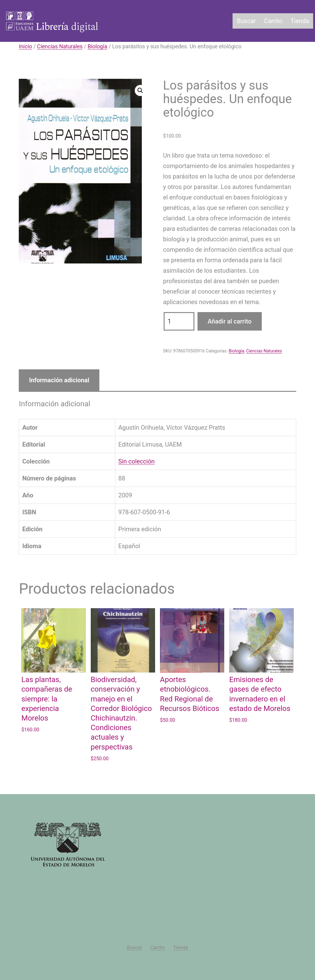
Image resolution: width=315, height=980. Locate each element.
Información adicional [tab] (59, 380)
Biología (98, 46)
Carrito (273, 21)
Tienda (300, 21)
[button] (140, 90)
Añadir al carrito (230, 321)
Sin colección (137, 461)
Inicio (25, 46)
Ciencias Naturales (60, 46)
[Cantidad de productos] (179, 321)
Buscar (246, 21)
